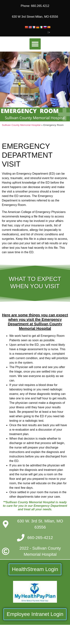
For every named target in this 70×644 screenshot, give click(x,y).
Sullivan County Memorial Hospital (21, 125)
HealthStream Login (35, 569)
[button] (35, 44)
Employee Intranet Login (35, 614)
